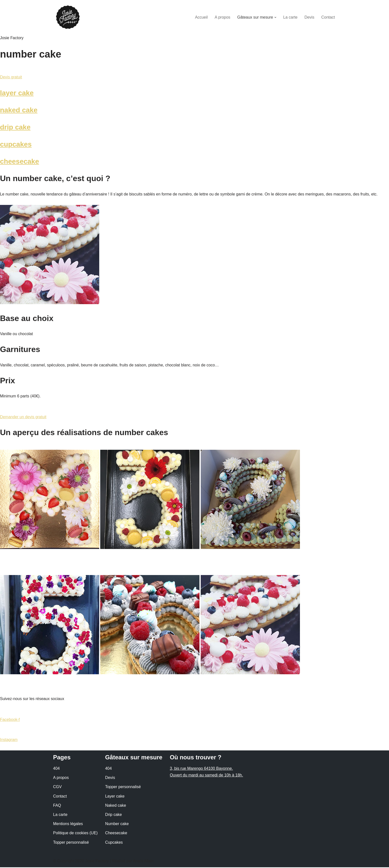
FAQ (57, 806)
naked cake (19, 110)
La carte (290, 17)
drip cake (15, 127)
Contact (328, 17)
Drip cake (114, 815)
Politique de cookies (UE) (75, 834)
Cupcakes (114, 843)
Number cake (117, 824)
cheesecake (19, 162)
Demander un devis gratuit (23, 417)
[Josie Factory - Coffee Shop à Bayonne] (68, 17)
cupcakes (16, 145)
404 (56, 769)
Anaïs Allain (143, 862)
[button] (275, 17)
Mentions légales (68, 824)
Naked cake (116, 806)
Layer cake (115, 797)
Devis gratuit (11, 77)
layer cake (17, 93)
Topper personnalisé (71, 843)
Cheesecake (116, 834)
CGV (57, 788)
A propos (222, 17)
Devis (309, 17)
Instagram (9, 740)
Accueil (201, 17)
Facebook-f (10, 720)
